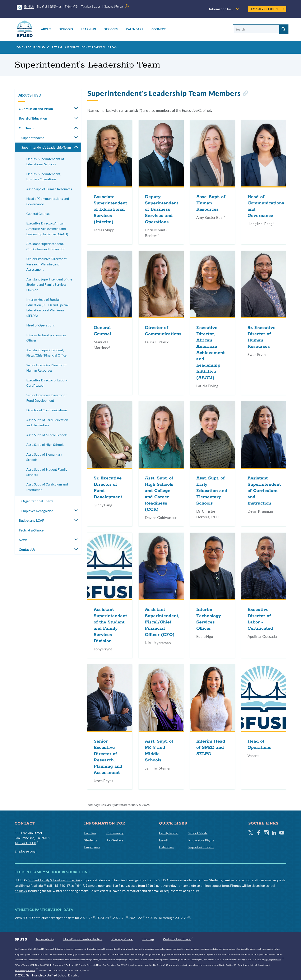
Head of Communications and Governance (48, 201)
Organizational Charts (37, 501)
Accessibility (45, 939)
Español (42, 6)
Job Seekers (115, 840)
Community (115, 833)
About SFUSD (35, 47)
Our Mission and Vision (36, 109)
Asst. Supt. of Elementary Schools (44, 457)
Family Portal (169, 833)
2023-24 (104, 918)
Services (111, 29)
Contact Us (27, 549)
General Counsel (38, 213)
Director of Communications (47, 410)
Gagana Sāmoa (113, 6)
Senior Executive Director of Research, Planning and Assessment (46, 264)
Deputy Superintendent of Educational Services (45, 161)
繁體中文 (56, 6)
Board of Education (33, 118)
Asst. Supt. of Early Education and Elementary (47, 422)
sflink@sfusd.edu (32, 885)
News (23, 540)
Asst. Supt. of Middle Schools (47, 435)
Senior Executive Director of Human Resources (46, 368)
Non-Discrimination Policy (83, 939)
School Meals (198, 833)
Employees (92, 847)
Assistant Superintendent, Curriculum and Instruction (46, 246)
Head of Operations (41, 325)
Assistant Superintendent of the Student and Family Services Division (49, 284)
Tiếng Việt (72, 6)
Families (90, 833)
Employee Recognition (37, 511)
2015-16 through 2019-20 (170, 918)
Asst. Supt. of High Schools (45, 444)
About (46, 29)
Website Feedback (178, 939)
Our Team (55, 47)
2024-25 (87, 918)
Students (91, 840)
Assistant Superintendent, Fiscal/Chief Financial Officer (47, 353)
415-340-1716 (64, 885)
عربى (97, 6)
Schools (66, 29)
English (29, 6)
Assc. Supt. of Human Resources (49, 189)
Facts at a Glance (31, 530)
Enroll (163, 840)
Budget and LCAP (32, 520)
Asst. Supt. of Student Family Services (47, 472)
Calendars (135, 29)
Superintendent (33, 138)
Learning (89, 29)
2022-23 (121, 918)
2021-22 (137, 918)
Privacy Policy (122, 939)
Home (19, 47)
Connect (159, 29)
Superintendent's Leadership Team (46, 147)
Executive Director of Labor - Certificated (47, 383)
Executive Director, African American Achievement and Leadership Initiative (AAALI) (47, 228)
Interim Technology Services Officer (46, 338)
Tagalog (86, 6)
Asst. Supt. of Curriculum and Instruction (47, 487)
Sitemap (148, 939)
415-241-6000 (27, 843)
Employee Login (268, 9)
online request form (215, 885)
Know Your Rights (201, 840)
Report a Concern (201, 847)
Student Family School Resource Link (54, 880)
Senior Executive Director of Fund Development (46, 398)
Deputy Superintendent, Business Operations (44, 177)
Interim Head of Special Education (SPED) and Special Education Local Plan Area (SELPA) (47, 307)
